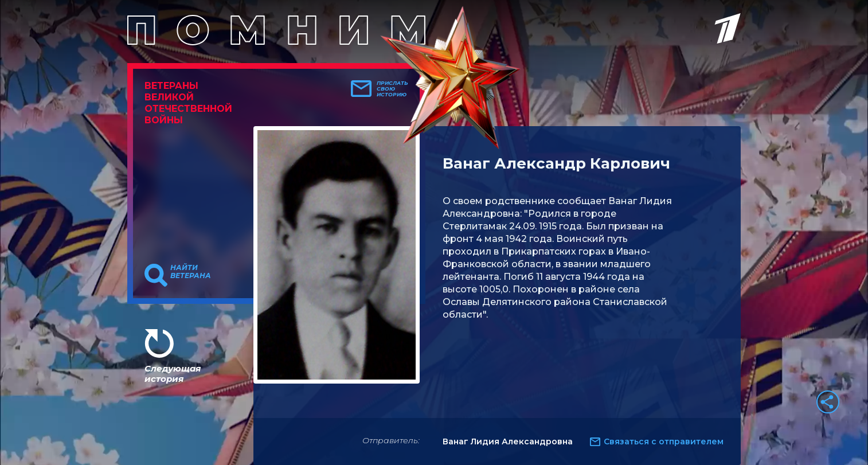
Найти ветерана (191, 272)
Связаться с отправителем (664, 441)
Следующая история (173, 374)
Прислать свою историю (392, 89)
